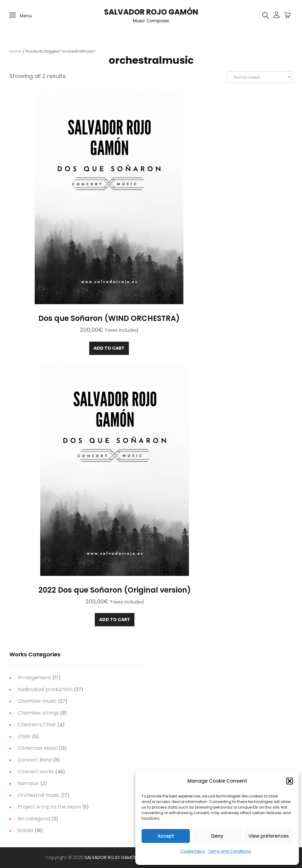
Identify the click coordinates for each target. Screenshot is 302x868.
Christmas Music (38, 748)
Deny (217, 836)
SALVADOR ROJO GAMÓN (151, 12)
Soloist (26, 830)
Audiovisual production (45, 689)
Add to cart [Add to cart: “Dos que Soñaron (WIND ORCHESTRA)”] (109, 348)
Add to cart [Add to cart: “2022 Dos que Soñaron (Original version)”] (115, 620)
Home (15, 51)
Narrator (28, 783)
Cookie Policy (193, 851)
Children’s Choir (37, 725)
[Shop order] (260, 77)
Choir (24, 736)
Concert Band (35, 760)
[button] (290, 781)
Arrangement (34, 678)
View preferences (269, 836)
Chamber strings (38, 713)
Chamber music (37, 701)
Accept (166, 836)
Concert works (36, 772)
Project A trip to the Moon (49, 807)
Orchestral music (39, 795)
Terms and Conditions (230, 851)
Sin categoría (34, 819)
